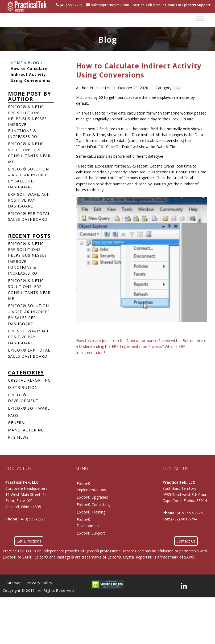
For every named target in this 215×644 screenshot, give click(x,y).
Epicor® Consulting (93, 505)
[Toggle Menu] (200, 19)
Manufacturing (26, 430)
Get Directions (29, 541)
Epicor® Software (29, 408)
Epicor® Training (91, 512)
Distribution (23, 387)
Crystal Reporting (29, 380)
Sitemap (14, 583)
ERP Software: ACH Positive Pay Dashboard (29, 200)
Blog (33, 63)
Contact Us (186, 541)
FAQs (178, 88)
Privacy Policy (40, 583)
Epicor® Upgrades (92, 497)
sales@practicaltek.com (108, 5)
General (17, 423)
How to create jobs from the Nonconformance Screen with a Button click (139, 341)
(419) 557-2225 (69, 5)
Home (17, 63)
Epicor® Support (91, 533)
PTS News (18, 437)
